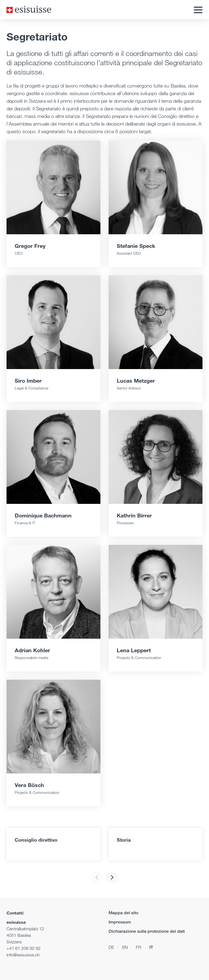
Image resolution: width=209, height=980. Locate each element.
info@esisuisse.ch (23, 955)
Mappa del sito (123, 913)
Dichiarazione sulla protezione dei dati (147, 931)
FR (139, 947)
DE (111, 947)
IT (151, 947)
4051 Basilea (19, 935)
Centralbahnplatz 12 (25, 929)
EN (125, 947)
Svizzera (14, 942)
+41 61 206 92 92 (24, 948)
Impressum (120, 922)
